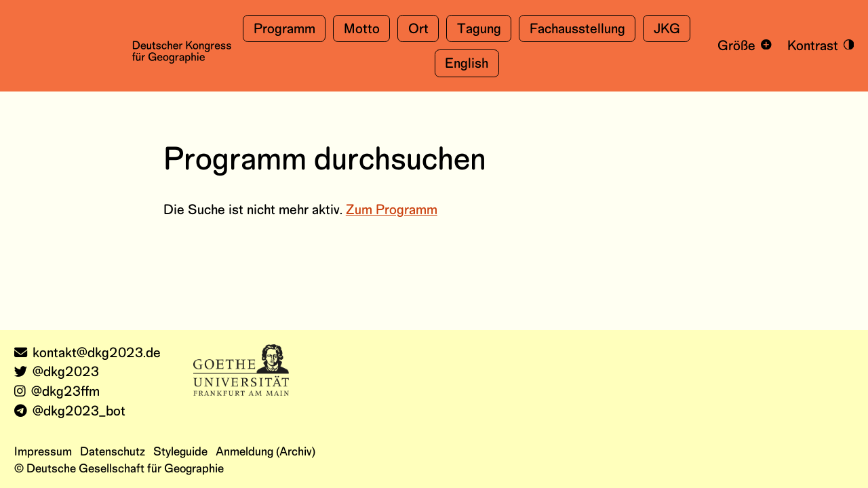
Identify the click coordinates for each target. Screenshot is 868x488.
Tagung (479, 29)
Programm (284, 29)
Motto (362, 29)
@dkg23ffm (57, 392)
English (467, 64)
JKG (667, 29)
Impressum (43, 452)
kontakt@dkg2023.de (87, 353)
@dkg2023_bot (70, 412)
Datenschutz (113, 452)
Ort (418, 29)
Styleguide (180, 452)
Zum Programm (392, 210)
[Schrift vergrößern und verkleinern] (742, 46)
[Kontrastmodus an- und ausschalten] (818, 46)
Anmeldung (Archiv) (265, 452)
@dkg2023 (57, 372)
